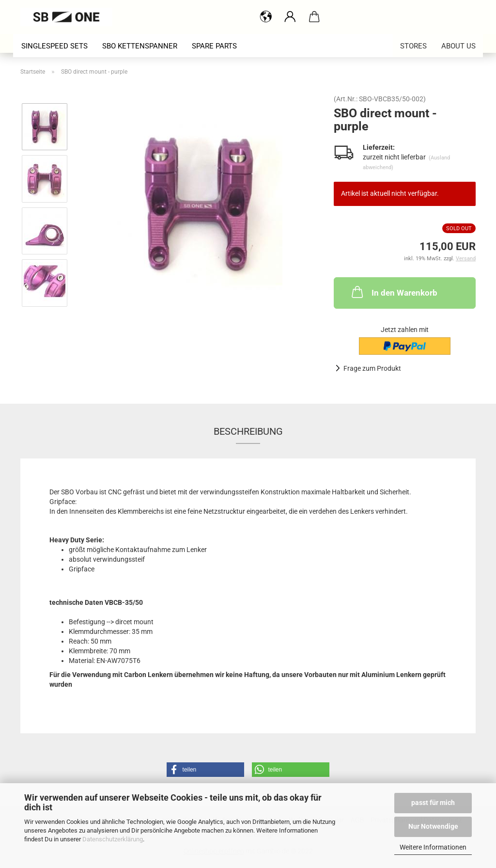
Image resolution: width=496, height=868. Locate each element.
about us (458, 46)
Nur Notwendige (433, 826)
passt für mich (433, 803)
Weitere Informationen (433, 847)
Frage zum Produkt (372, 368)
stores (413, 46)
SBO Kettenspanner (140, 46)
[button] (205, 770)
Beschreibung (248, 431)
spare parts (214, 46)
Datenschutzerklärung (113, 839)
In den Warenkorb (394, 292)
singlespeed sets (54, 46)
